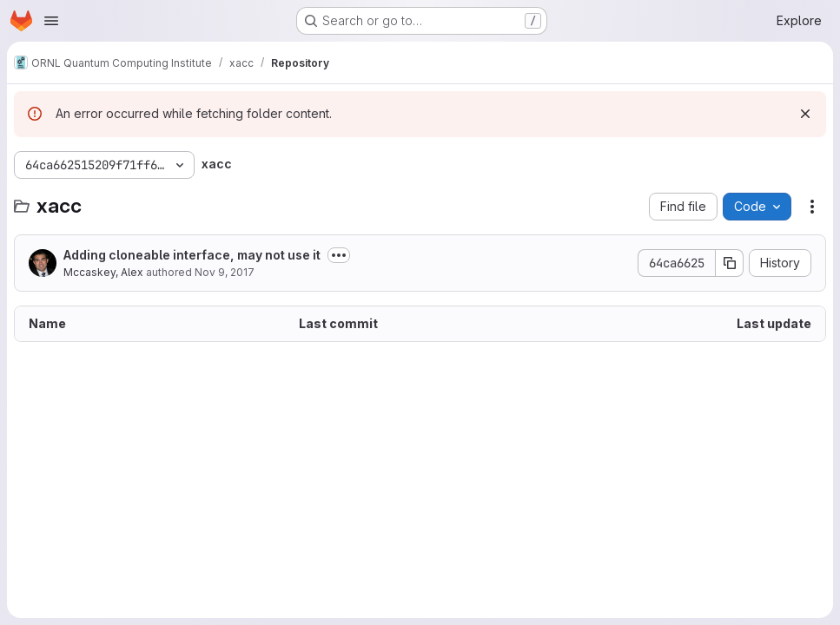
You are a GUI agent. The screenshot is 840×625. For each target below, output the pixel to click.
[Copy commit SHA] (730, 263)
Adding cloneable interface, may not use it (192, 255)
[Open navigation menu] (51, 21)
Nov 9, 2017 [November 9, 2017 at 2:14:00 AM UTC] (225, 272)
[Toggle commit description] (339, 255)
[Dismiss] (805, 114)
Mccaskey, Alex (103, 272)
